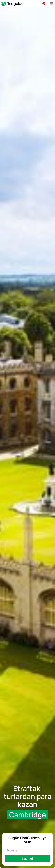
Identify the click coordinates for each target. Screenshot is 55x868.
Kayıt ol (28, 859)
